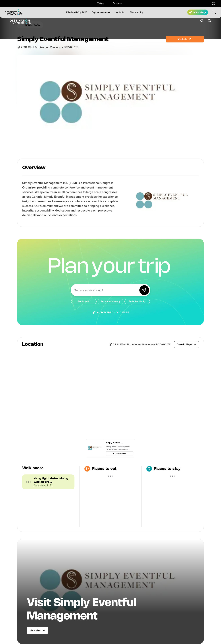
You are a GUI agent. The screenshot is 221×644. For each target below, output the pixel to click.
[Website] (185, 39)
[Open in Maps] (186, 344)
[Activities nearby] (137, 306)
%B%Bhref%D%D (32, 25)
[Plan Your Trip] (137, 12)
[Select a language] (213, 4)
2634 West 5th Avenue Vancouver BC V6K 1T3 (50, 47)
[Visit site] (37, 631)
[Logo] (14, 12)
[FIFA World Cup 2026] (77, 12)
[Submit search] (214, 12)
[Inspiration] (120, 12)
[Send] (144, 294)
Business (117, 3)
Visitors (101, 3)
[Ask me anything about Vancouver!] (106, 294)
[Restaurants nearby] (110, 306)
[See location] (84, 306)
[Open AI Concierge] (198, 12)
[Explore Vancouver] (101, 12)
